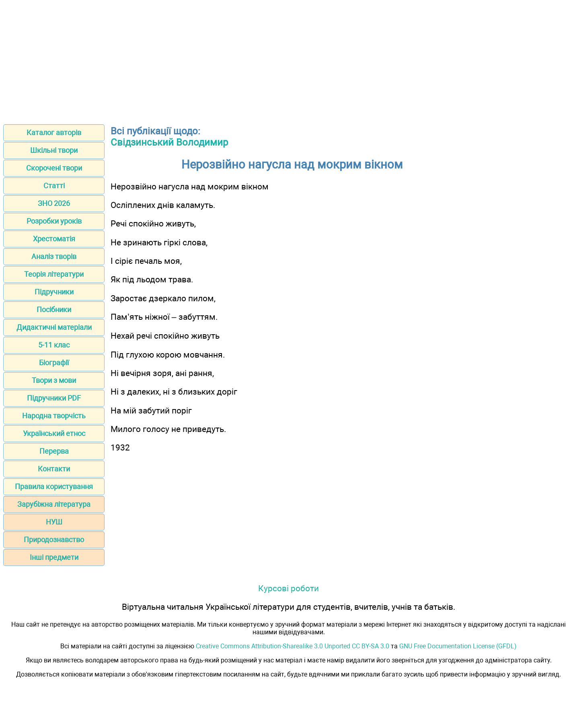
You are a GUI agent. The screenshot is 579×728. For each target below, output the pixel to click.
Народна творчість (54, 416)
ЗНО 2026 (54, 203)
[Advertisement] (289, 60)
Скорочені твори (54, 168)
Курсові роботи (288, 588)
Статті (54, 186)
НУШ (54, 522)
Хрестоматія (54, 239)
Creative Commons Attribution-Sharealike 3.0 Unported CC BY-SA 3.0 (293, 646)
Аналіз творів (54, 256)
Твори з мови (54, 380)
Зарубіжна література (54, 504)
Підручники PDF (54, 398)
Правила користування (54, 486)
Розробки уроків (54, 221)
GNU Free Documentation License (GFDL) (458, 646)
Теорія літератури (54, 274)
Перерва (54, 451)
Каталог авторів (54, 133)
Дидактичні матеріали (54, 327)
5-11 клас (54, 345)
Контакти (54, 469)
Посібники (54, 310)
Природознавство (54, 540)
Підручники (54, 292)
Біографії (54, 363)
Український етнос (54, 433)
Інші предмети (54, 557)
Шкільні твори (54, 150)
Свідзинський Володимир (169, 142)
